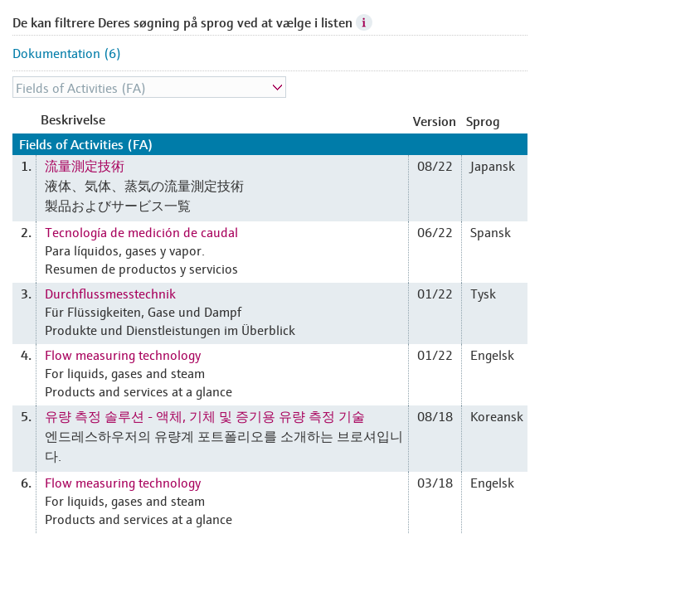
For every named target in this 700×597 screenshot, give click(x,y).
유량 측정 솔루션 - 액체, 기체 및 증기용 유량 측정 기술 (205, 415)
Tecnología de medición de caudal (141, 231)
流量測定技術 (85, 165)
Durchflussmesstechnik (110, 293)
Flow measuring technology (123, 354)
